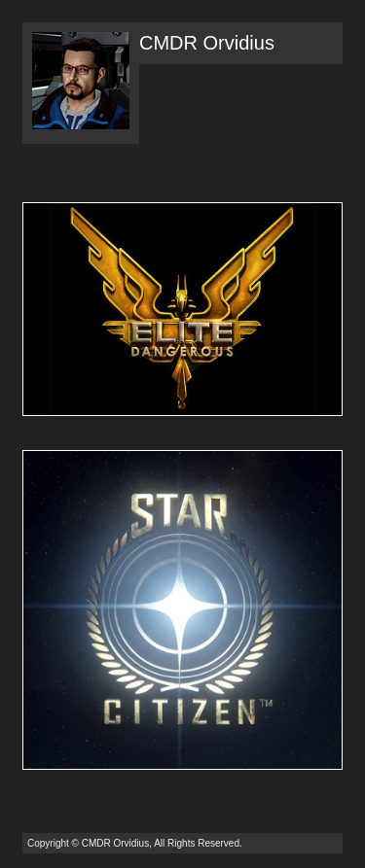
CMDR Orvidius (207, 43)
